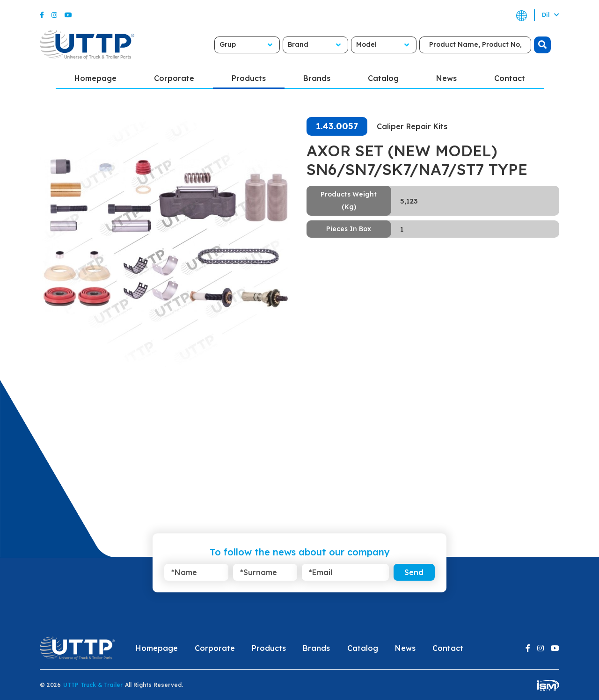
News (446, 78)
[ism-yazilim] (548, 685)
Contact (510, 78)
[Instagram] (54, 15)
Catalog (383, 78)
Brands (317, 78)
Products (249, 78)
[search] (542, 45)
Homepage (95, 78)
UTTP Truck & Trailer (93, 685)
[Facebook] (42, 15)
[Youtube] (68, 15)
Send (414, 572)
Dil (551, 15)
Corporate (174, 78)
